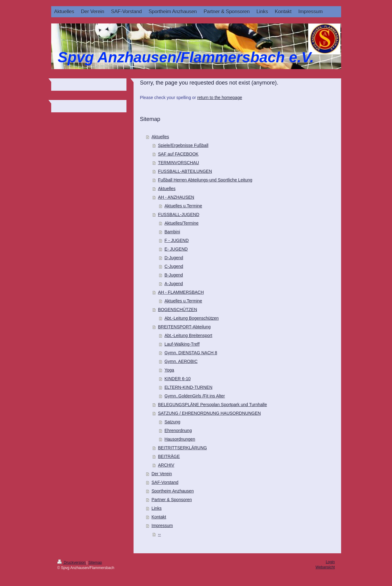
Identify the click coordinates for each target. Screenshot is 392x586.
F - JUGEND (177, 240)
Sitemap (95, 563)
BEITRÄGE (169, 456)
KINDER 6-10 (177, 379)
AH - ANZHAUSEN (176, 197)
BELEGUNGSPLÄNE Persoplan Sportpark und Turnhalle (212, 405)
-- (159, 534)
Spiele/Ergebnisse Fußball (183, 145)
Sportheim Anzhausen (173, 491)
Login (330, 562)
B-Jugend (174, 275)
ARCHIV (166, 465)
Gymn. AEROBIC (181, 361)
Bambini (172, 232)
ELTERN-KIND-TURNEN (188, 387)
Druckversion (72, 563)
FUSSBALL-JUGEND (179, 214)
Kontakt (159, 517)
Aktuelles (160, 137)
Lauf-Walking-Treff (182, 344)
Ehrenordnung (178, 430)
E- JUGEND (176, 249)
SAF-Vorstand (165, 482)
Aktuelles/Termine (182, 223)
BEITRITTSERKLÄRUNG (182, 448)
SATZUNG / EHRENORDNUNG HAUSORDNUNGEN (209, 413)
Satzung (172, 422)
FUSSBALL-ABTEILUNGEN (185, 171)
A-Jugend (174, 284)
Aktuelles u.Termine (183, 206)
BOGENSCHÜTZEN (177, 310)
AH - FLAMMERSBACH (181, 292)
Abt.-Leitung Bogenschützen (192, 318)
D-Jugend (174, 258)
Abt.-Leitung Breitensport (188, 335)
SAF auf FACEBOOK (178, 154)
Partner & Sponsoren (172, 500)
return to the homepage (220, 98)
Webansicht (325, 567)
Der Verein (162, 474)
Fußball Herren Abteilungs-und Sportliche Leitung (205, 180)
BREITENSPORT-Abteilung (184, 327)
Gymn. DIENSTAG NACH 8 (191, 353)
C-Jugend (174, 266)
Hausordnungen (180, 439)
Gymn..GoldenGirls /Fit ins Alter (195, 396)
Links (157, 508)
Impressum (162, 526)
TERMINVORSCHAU (178, 163)
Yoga (169, 370)
